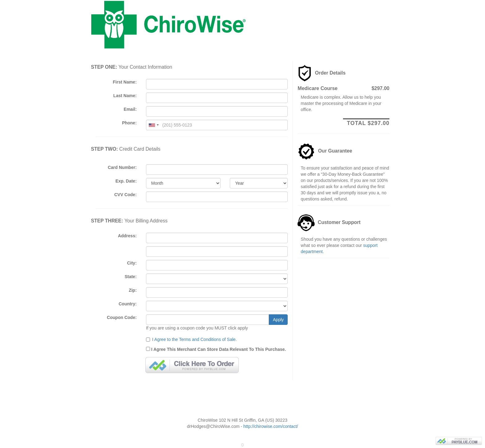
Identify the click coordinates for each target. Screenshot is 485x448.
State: (131, 277)
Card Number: (122, 167)
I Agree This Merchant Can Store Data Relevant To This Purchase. (216, 349)
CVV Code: (125, 195)
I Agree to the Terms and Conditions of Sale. (195, 339)
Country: (128, 304)
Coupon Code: (122, 317)
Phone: (129, 123)
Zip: (133, 290)
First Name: (125, 82)
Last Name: (125, 96)
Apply (278, 320)
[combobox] (153, 125)
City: (132, 263)
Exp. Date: (126, 181)
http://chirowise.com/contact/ (271, 426)
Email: (130, 109)
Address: (127, 236)
